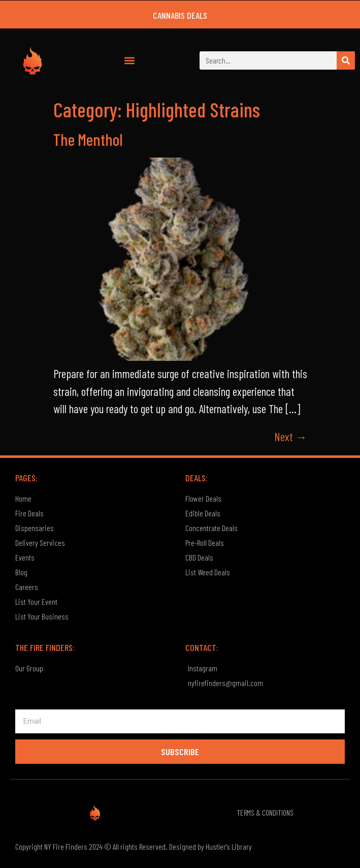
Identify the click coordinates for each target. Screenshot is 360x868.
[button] (130, 61)
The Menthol (88, 139)
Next (291, 437)
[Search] (346, 60)
